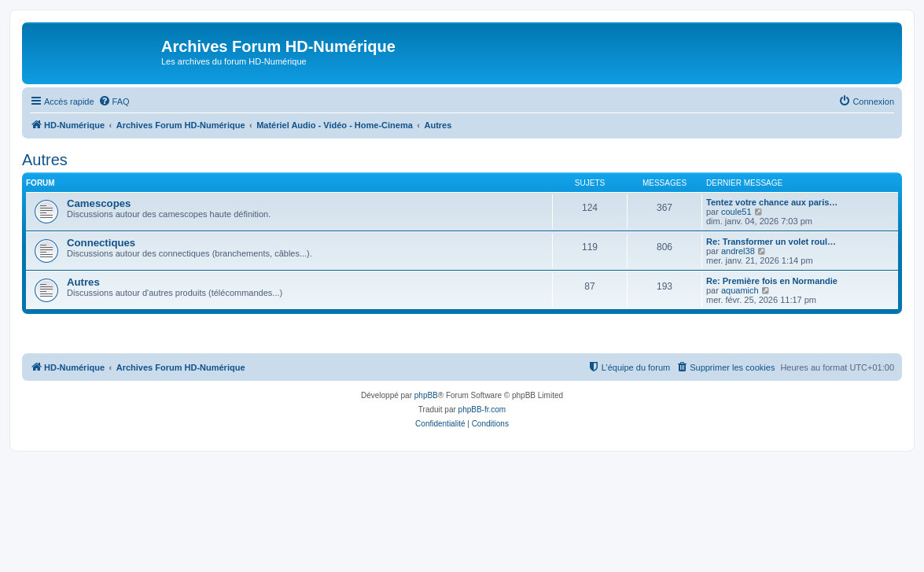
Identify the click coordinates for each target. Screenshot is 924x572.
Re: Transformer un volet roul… (771, 242)
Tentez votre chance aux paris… (772, 202)
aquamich (740, 290)
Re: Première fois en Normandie (772, 281)
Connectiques (101, 243)
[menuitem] (114, 101)
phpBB (426, 395)
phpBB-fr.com (482, 410)
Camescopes (99, 203)
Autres (45, 160)
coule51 (736, 212)
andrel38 (738, 251)
